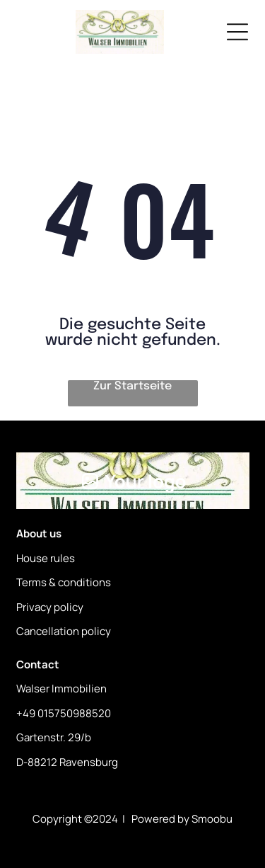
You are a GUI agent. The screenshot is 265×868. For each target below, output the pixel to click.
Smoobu (212, 819)
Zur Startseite (132, 386)
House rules (46, 558)
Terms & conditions (64, 582)
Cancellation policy (64, 631)
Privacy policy (50, 607)
